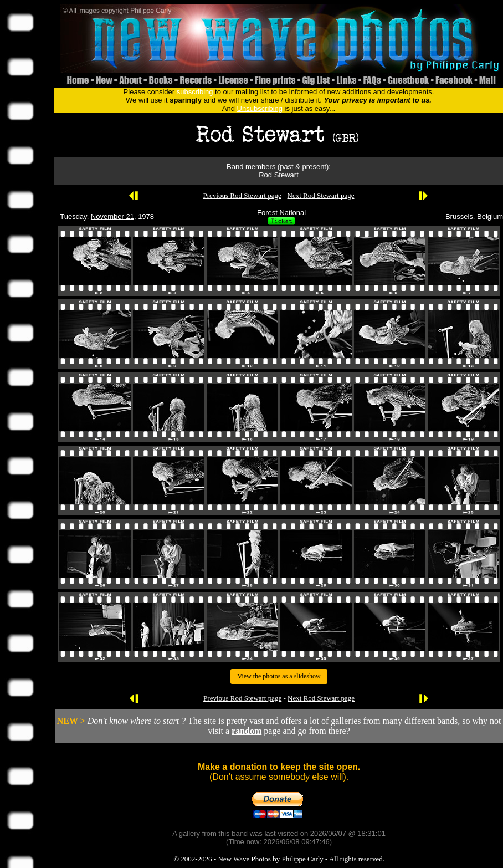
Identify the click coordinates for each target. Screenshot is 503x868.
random (247, 731)
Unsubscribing (260, 108)
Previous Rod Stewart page (242, 195)
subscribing (195, 92)
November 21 (112, 216)
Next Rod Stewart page (321, 195)
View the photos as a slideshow (279, 676)
